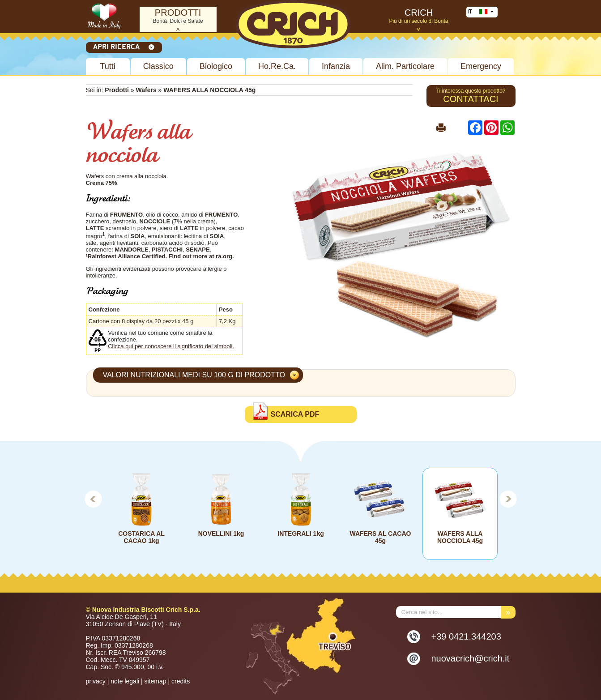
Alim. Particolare (405, 66)
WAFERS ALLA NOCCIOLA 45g (460, 537)
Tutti (108, 66)
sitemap (156, 681)
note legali (125, 681)
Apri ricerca (124, 47)
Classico (158, 66)
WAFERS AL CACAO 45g (380, 537)
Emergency (481, 66)
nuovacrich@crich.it (471, 658)
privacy (96, 681)
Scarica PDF (295, 414)
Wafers (146, 90)
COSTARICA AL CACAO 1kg (141, 537)
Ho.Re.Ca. (277, 66)
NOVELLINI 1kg (221, 534)
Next (508, 499)
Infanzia (336, 66)
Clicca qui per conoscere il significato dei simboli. (171, 346)
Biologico (216, 66)
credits (181, 681)
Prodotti (117, 90)
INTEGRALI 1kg (300, 534)
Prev (93, 499)
